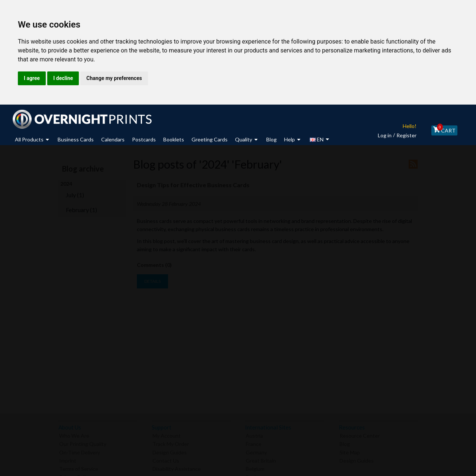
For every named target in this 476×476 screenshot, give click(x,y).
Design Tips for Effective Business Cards (194, 185)
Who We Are (74, 434)
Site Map (350, 451)
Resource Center (360, 434)
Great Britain (261, 459)
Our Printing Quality (83, 442)
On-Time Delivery (80, 451)
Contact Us (166, 459)
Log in (379, 135)
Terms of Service (79, 467)
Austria (254, 434)
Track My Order (171, 442)
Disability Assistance (177, 467)
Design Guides (170, 451)
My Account (167, 434)
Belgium (255, 467)
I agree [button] (32, 78)
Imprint (68, 459)
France (254, 442)
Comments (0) (154, 265)
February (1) (81, 210)
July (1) (75, 195)
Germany (256, 451)
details (152, 281)
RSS (413, 164)
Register (401, 135)
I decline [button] (63, 78)
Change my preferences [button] (114, 78)
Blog (345, 442)
